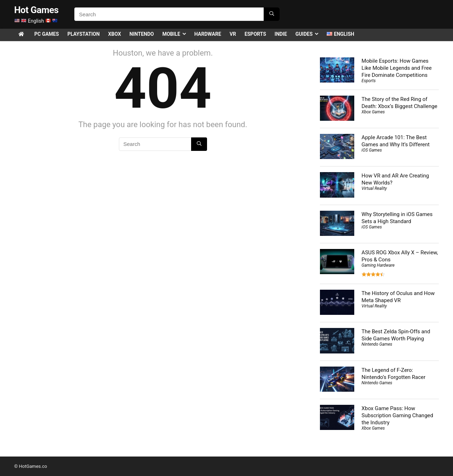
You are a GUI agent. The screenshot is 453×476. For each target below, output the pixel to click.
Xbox (115, 34)
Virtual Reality (374, 188)
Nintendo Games (377, 344)
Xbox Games (373, 112)
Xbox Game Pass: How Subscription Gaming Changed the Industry (397, 415)
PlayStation (83, 34)
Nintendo (142, 34)
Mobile (171, 34)
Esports (255, 34)
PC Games (47, 34)
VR (233, 34)
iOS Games (372, 150)
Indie (281, 34)
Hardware (208, 34)
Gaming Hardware (378, 265)
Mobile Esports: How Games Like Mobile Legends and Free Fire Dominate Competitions (397, 68)
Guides (304, 34)
